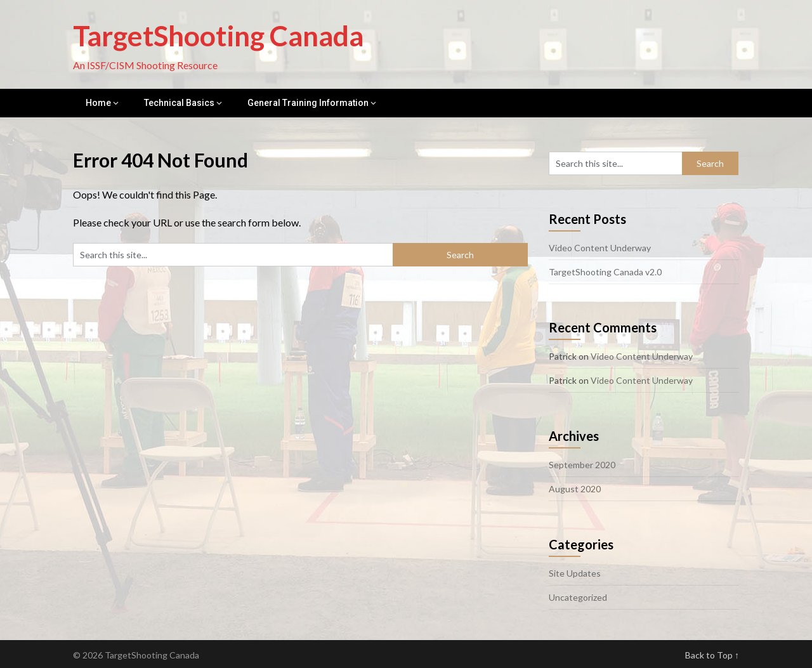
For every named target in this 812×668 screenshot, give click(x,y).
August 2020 (575, 489)
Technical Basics (179, 103)
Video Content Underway (600, 248)
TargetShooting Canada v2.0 (605, 272)
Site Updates (575, 573)
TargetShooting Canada (218, 36)
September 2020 (582, 465)
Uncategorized (578, 597)
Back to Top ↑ (712, 655)
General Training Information (308, 103)
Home (98, 103)
